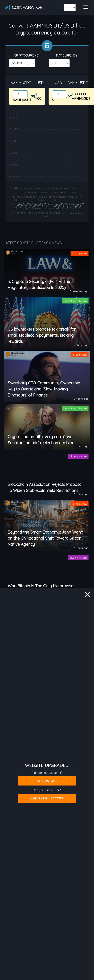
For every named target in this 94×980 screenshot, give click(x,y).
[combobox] (22, 63)
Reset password (47, 781)
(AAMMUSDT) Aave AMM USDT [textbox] (23, 63)
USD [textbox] (53, 63)
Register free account (47, 798)
